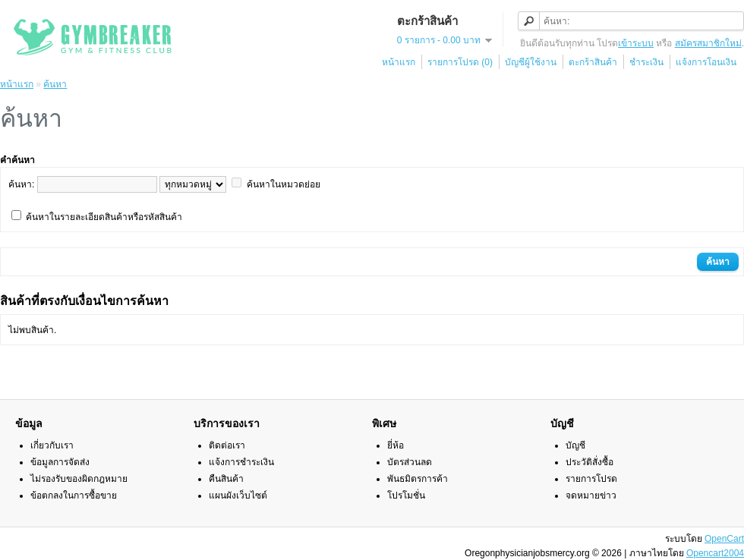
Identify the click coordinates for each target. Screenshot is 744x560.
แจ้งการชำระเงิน (241, 462)
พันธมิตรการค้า (418, 479)
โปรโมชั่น (406, 496)
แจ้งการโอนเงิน (706, 62)
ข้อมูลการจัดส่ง (60, 462)
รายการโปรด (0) (460, 62)
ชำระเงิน (646, 62)
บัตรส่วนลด (410, 462)
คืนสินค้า (226, 479)
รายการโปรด (591, 479)
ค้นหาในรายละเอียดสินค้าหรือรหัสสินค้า (104, 217)
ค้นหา (55, 84)
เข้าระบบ (636, 43)
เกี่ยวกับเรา (52, 445)
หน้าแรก (399, 62)
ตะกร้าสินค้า (593, 62)
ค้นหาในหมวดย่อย (284, 184)
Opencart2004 (715, 553)
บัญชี (575, 445)
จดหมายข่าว (591, 496)
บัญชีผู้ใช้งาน (531, 62)
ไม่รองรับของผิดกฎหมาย (79, 479)
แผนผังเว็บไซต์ (238, 496)
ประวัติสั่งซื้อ (590, 462)
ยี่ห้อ (396, 445)
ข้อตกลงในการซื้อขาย (74, 496)
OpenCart (724, 539)
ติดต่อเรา (227, 445)
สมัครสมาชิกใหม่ (708, 43)
